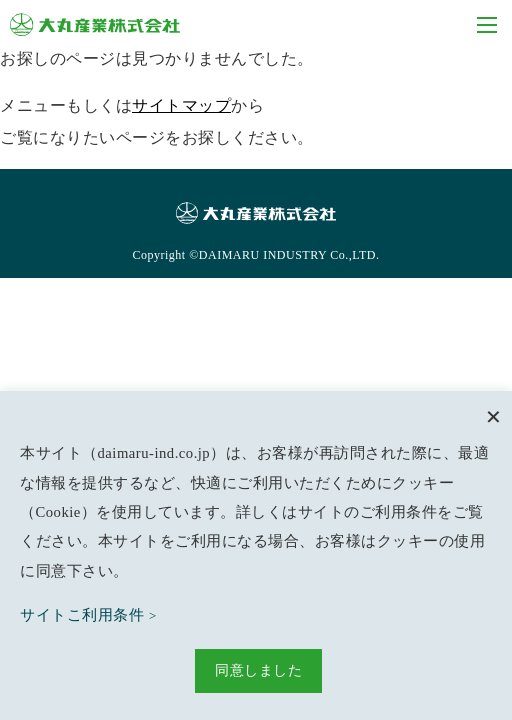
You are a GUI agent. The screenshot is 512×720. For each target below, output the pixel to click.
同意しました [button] (258, 670)
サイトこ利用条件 (82, 615)
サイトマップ (181, 105)
